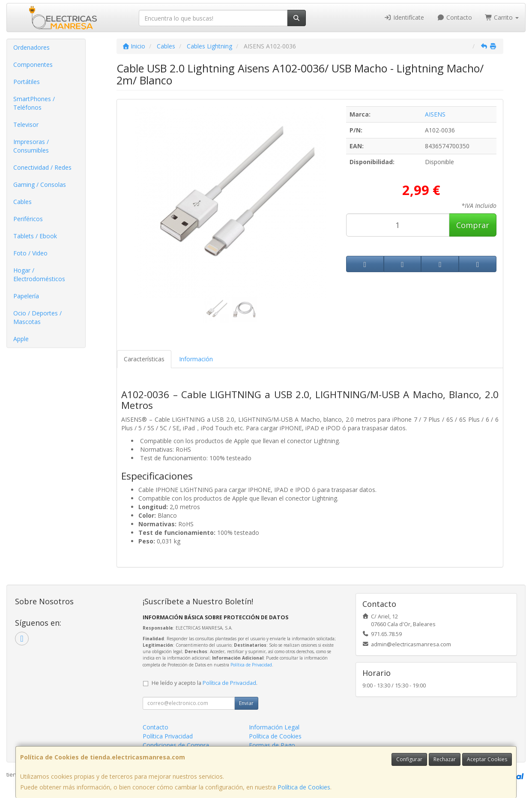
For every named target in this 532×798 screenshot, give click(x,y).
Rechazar (445, 759)
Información (196, 359)
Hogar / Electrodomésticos (39, 274)
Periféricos (28, 219)
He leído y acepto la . (205, 683)
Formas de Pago (272, 745)
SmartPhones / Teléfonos (34, 103)
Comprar (473, 225)
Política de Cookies (304, 787)
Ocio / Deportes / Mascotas (37, 317)
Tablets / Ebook (35, 236)
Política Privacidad (168, 736)
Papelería (26, 296)
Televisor (26, 124)
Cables (22, 202)
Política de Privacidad (251, 665)
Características (144, 359)
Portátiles (27, 82)
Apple (21, 339)
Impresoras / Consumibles (31, 146)
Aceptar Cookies (487, 759)
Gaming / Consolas (40, 184)
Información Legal (274, 727)
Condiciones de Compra (176, 745)
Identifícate (404, 17)
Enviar (246, 703)
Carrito (502, 17)
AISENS (435, 114)
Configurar (409, 759)
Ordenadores (31, 47)
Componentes (33, 64)
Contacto (454, 17)
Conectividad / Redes (42, 167)
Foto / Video (30, 253)
